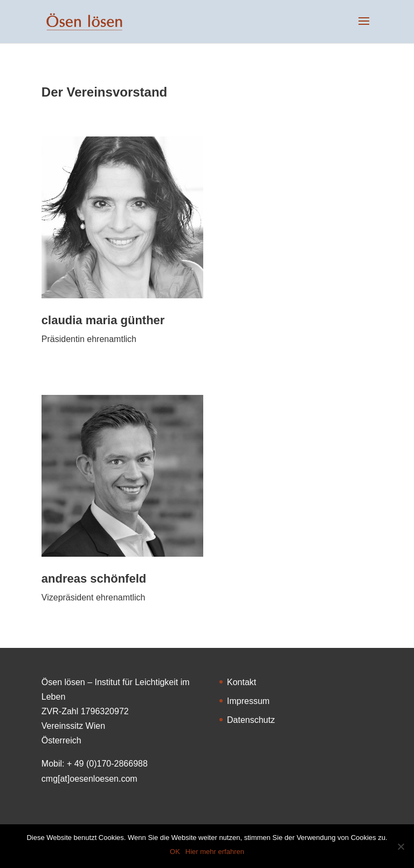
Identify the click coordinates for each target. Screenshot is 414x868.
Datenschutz (251, 720)
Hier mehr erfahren (215, 852)
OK (175, 852)
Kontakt (241, 682)
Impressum (248, 701)
